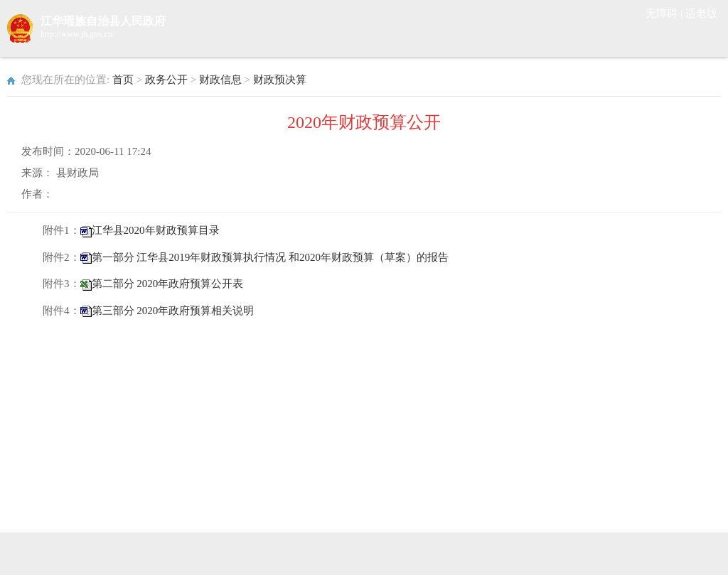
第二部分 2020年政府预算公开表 (168, 284)
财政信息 (220, 80)
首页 (123, 80)
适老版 (701, 14)
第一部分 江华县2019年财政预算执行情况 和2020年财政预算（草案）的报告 (271, 257)
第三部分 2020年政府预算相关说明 (173, 311)
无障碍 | (665, 14)
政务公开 (166, 80)
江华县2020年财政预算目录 (156, 230)
